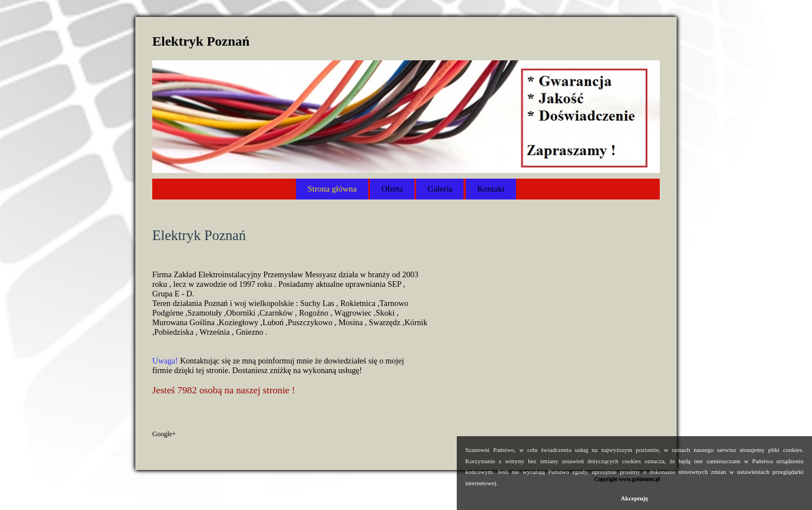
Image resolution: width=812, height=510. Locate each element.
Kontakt (491, 189)
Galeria (440, 189)
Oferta (392, 189)
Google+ (164, 434)
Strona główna (332, 189)
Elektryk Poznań (201, 41)
